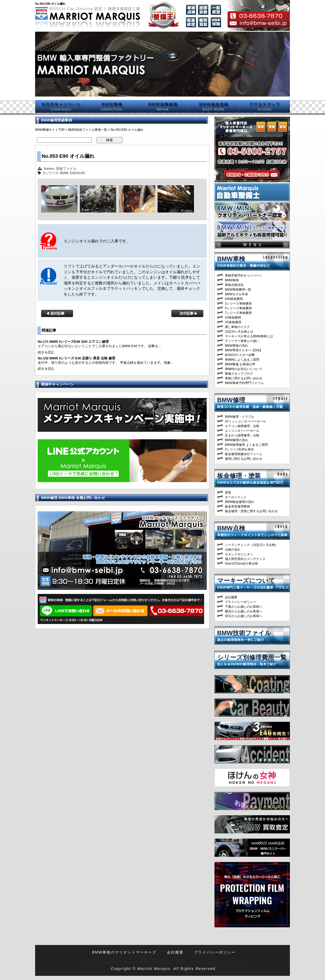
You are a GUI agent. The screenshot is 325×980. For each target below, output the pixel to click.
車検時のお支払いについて (244, 369)
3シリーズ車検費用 (238, 304)
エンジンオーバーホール (242, 431)
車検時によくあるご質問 (242, 360)
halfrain (181, 960)
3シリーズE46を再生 (239, 449)
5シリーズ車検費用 (238, 308)
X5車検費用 (233, 322)
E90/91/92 (77, 173)
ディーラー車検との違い (242, 341)
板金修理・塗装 (239, 476)
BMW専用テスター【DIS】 (244, 350)
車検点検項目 (234, 285)
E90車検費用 (234, 299)
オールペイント (236, 497)
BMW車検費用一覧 (238, 290)
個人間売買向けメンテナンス (245, 559)
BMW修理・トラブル (240, 417)
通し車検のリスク (237, 327)
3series (49, 169)
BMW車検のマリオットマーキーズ (124, 952)
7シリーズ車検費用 (238, 313)
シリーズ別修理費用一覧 (252, 657)
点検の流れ (233, 550)
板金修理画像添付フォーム (244, 454)
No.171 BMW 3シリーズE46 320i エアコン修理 (73, 342)
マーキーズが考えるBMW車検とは (249, 336)
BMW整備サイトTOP (50, 130)
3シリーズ (51, 173)
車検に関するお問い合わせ (244, 378)
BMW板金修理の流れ (240, 502)
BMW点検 (231, 528)
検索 (109, 140)
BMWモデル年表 (236, 294)
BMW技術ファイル (244, 633)
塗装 (228, 492)
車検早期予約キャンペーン (244, 276)
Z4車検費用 (233, 318)
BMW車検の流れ (236, 346)
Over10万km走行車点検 (241, 564)
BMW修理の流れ (236, 440)
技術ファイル (66, 169)
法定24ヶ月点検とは (239, 332)
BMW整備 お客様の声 (240, 364)
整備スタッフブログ (239, 374)
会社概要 (231, 597)
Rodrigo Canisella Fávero (157, 962)
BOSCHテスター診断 (240, 355)
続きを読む (46, 352)
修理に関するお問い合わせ (244, 459)
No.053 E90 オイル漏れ (68, 156)
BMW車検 (231, 259)
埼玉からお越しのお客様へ (244, 616)
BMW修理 (231, 400)
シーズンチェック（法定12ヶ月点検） (252, 545)
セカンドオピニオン (239, 554)
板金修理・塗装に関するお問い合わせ (251, 511)
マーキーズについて (246, 581)
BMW (64, 173)
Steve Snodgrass (108, 962)
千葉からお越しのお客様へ (244, 607)
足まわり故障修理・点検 (242, 435)
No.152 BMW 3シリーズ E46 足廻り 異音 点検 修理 (76, 358)
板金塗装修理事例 (237, 506)
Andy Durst (202, 962)
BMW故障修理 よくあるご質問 (246, 445)
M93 (157, 960)
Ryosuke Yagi (237, 962)
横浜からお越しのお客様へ (244, 611)
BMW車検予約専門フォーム (244, 383)
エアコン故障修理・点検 (242, 426)
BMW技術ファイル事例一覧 (87, 130)
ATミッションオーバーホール (245, 421)
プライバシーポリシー (240, 602)
